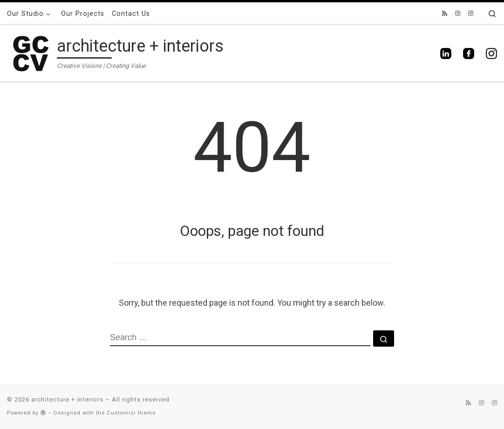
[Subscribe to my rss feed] (445, 14)
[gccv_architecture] (471, 14)
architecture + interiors (67, 399)
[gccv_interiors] (458, 14)
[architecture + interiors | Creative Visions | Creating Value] (30, 52)
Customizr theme (131, 413)
